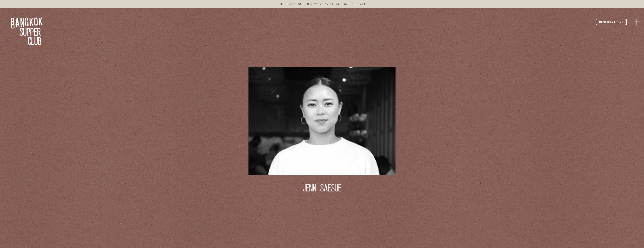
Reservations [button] (611, 22)
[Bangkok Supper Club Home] (32, 31)
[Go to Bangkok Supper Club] (309, 4)
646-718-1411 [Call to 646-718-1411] (355, 4)
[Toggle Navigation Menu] (637, 21)
